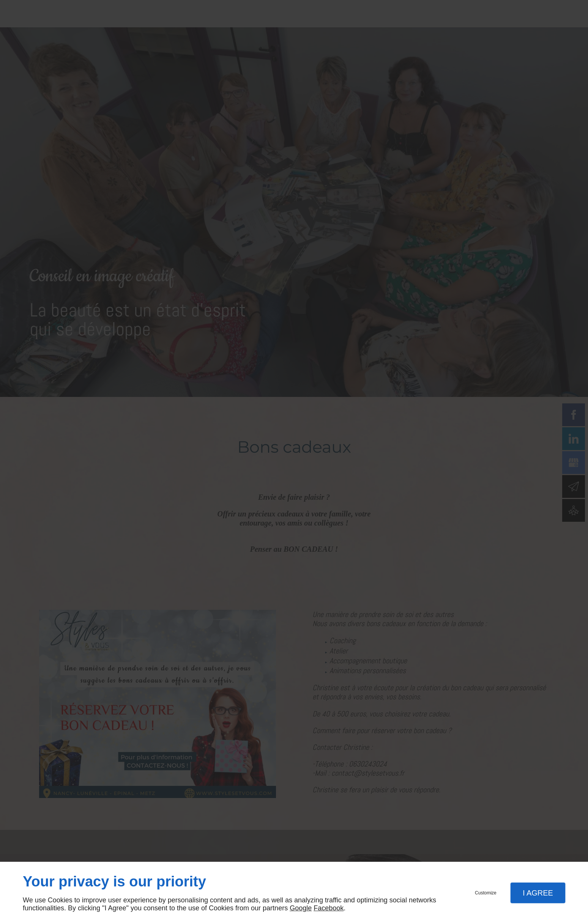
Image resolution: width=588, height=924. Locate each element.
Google (301, 908)
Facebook (329, 908)
